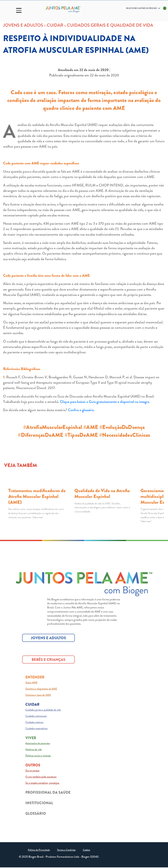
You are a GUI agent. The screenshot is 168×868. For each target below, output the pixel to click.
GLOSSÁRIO (36, 814)
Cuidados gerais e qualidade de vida (43, 710)
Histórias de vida (34, 750)
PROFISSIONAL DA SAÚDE (48, 793)
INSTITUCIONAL (39, 803)
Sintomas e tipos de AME (38, 695)
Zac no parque (32, 771)
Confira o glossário (81, 410)
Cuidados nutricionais (36, 716)
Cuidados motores (34, 723)
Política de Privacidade (39, 850)
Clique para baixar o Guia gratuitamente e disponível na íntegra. (105, 402)
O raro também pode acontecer (41, 777)
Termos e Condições (66, 850)
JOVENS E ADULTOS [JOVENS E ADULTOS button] (48, 638)
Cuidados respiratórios (36, 729)
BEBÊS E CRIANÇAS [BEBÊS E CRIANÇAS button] (48, 660)
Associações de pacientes (38, 744)
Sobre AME (31, 683)
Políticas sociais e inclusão (38, 756)
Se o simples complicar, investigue (42, 783)
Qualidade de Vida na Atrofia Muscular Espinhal (102, 493)
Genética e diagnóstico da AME (41, 689)
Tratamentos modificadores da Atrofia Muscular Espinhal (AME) (37, 496)
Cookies (86, 850)
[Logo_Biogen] (63, 10)
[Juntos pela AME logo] (84, 585)
